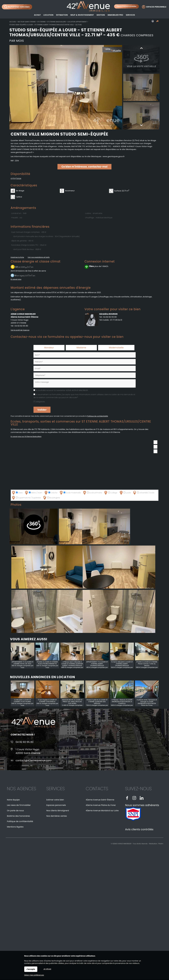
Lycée (125, 493)
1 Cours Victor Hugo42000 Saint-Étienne (28, 752)
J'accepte (31, 969)
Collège (110, 493)
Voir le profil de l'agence (20, 331)
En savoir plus (16, 280)
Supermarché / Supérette (26, 498)
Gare (17, 493)
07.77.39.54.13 (116, 320)
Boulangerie (51, 498)
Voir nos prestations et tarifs (39, 258)
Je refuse (47, 969)
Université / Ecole (143, 493)
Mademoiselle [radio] (116, 348)
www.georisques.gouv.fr (114, 157)
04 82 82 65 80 (21, 326)
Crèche (51, 493)
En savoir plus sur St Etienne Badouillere (26, 437)
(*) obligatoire (39, 402)
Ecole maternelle (70, 493)
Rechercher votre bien (17, 7)
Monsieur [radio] (49, 348)
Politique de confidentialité (97, 417)
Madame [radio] (81, 348)
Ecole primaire (92, 493)
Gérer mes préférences (34, 975)
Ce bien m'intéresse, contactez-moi (84, 167)
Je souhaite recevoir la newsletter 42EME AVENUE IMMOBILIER (62, 391)
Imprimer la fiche (17, 258)
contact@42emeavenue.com (34, 761)
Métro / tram (33, 493)
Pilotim (161, 844)
